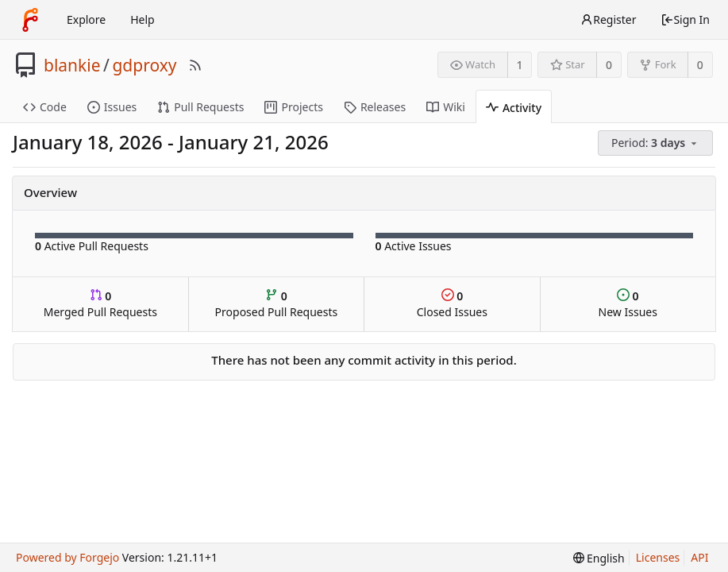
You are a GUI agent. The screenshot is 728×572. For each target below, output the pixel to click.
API (699, 557)
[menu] (657, 143)
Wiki (446, 107)
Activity (514, 108)
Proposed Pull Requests (277, 304)
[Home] (30, 20)
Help (143, 19)
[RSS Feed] (195, 65)
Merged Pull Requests (100, 304)
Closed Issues (452, 304)
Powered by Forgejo (67, 557)
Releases (375, 107)
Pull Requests (200, 107)
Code (45, 107)
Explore (86, 19)
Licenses (658, 557)
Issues (112, 107)
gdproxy (144, 65)
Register (608, 19)
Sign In (685, 19)
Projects (293, 107)
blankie (72, 65)
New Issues (628, 304)
